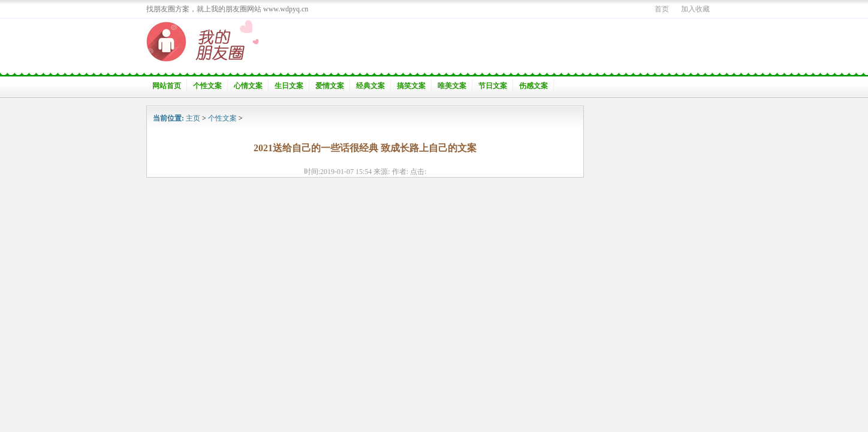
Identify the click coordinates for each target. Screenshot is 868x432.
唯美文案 (452, 86)
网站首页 (167, 86)
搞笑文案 (411, 86)
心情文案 (248, 86)
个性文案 (207, 86)
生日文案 (289, 86)
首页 (662, 9)
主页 (193, 118)
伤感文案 (534, 86)
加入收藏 (695, 9)
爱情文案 (330, 86)
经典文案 (370, 86)
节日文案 (493, 86)
